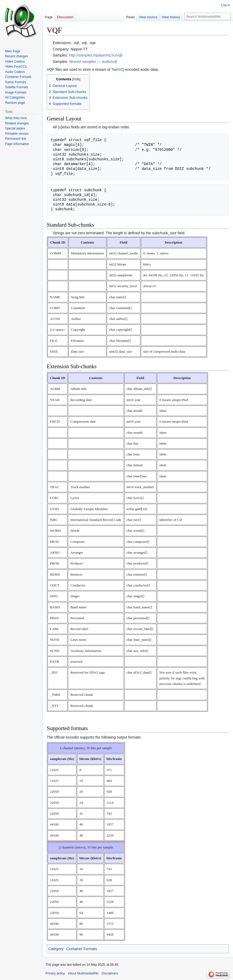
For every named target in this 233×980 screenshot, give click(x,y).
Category (56, 949)
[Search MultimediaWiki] (208, 16)
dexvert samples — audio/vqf (93, 62)
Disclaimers (110, 973)
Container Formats (82, 949)
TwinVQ (118, 69)
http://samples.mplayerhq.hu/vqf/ (96, 55)
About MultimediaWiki (83, 973)
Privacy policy (55, 973)
